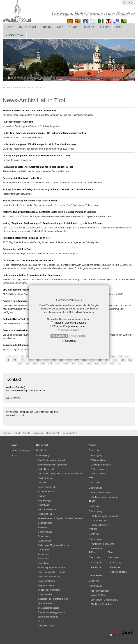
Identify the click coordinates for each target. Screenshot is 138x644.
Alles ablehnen (59, 336)
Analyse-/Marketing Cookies (70, 323)
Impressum (71, 340)
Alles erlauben (78, 336)
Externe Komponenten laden (70, 326)
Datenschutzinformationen (82, 312)
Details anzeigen (71, 330)
